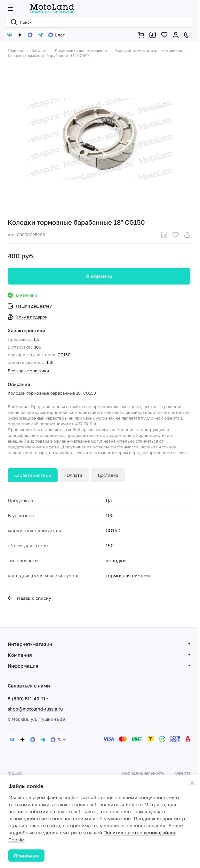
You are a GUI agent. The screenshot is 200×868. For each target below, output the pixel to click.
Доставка (108, 475)
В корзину (99, 276)
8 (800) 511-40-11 (27, 699)
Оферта (183, 773)
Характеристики (33, 475)
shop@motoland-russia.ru (35, 709)
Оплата (74, 475)
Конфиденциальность (142, 773)
